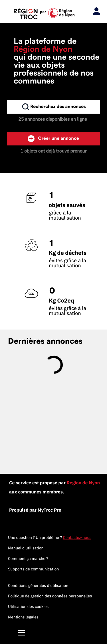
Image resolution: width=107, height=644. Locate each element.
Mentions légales (23, 617)
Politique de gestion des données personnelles (50, 596)
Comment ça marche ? (28, 558)
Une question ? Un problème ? (50, 537)
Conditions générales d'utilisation (38, 585)
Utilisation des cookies (28, 607)
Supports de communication (33, 569)
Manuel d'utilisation (26, 548)
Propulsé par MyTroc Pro (35, 510)
